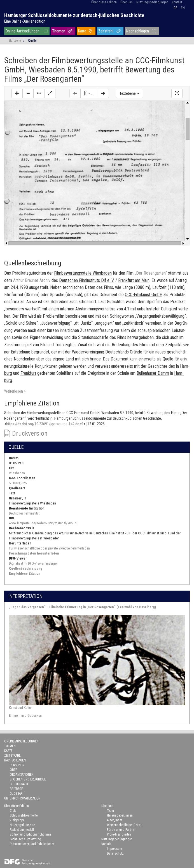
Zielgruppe (17, 820)
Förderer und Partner (121, 830)
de (175, 8)
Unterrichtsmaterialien (22, 798)
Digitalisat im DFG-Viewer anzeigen (34, 563)
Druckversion (30, 433)
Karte (82, 31)
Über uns (127, 2)
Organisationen (22, 775)
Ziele (13, 811)
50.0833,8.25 (18, 483)
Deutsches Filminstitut (24, 513)
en (183, 8)
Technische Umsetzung (25, 839)
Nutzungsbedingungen (152, 2)
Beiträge (16, 789)
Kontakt (177, 2)
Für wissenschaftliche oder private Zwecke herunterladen (49, 548)
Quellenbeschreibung (26, 568)
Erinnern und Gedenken (25, 715)
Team (110, 811)
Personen (17, 765)
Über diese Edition (104, 2)
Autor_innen (115, 820)
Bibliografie (19, 784)
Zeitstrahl (106, 31)
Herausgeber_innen (120, 815)
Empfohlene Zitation (25, 573)
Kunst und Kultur (20, 708)
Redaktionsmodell (22, 830)
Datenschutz (115, 853)
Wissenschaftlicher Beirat (124, 825)
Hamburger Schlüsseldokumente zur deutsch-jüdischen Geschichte (74, 15)
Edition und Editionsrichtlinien (30, 834)
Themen (59, 31)
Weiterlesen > (15, 391)
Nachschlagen (138, 31)
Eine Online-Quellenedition (25, 21)
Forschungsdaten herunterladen (34, 553)
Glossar (16, 794)
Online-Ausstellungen (23, 31)
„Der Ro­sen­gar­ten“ (151, 273)
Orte (13, 770)
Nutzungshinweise (22, 825)
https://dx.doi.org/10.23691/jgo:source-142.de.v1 (45, 424)
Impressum (114, 849)
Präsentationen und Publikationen (32, 844)
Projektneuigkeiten (119, 834)
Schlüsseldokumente (24, 815)
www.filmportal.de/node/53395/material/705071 (43, 523)
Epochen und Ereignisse (28, 779)
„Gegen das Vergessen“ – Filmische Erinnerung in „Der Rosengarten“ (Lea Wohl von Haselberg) (82, 607)
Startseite (15, 41)
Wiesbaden (17, 473)
